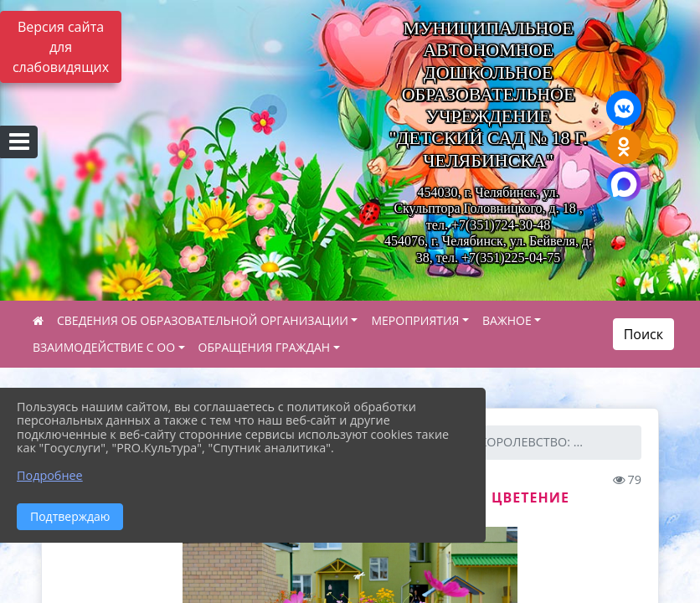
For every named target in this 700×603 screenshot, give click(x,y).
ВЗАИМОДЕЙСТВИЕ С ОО (104, 347)
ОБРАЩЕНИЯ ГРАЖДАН (265, 347)
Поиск (643, 334)
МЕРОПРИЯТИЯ (415, 320)
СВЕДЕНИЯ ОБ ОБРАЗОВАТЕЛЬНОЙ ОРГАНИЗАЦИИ (203, 320)
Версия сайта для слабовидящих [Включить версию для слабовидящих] (61, 47)
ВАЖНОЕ (507, 320)
